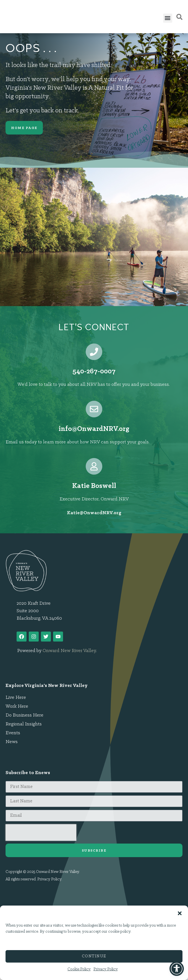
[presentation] (41, 832)
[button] (180, 910)
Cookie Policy (79, 969)
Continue (94, 956)
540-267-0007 (94, 372)
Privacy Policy (106, 969)
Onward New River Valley (69, 651)
